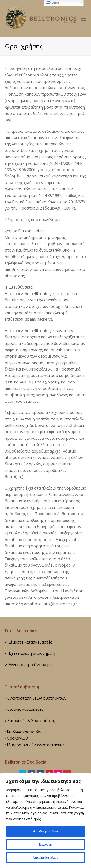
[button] (84, 18)
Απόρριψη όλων (46, 857)
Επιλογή (46, 844)
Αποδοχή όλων (45, 831)
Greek (52, 3)
